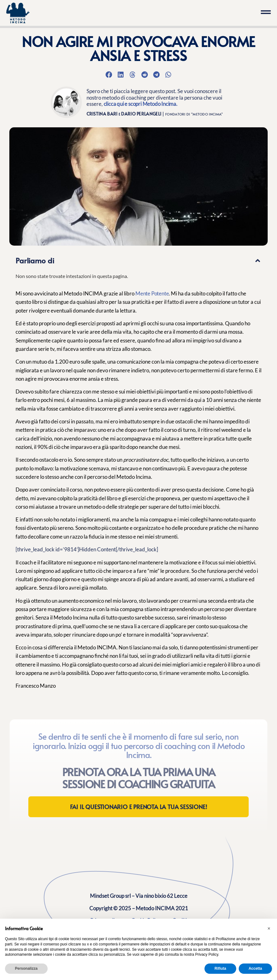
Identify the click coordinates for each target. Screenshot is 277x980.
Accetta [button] (255, 968)
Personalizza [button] (26, 968)
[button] (109, 74)
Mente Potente (152, 293)
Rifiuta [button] (220, 968)
